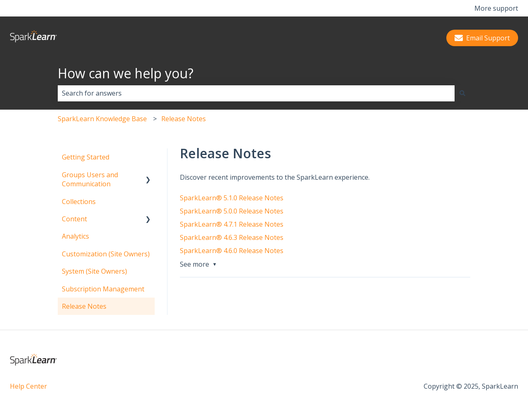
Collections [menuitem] (79, 202)
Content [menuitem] (74, 219)
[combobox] (256, 93)
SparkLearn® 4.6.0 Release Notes (232, 251)
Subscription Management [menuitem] (103, 289)
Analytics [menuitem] (75, 236)
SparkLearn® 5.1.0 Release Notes (232, 198)
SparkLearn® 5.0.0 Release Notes (232, 211)
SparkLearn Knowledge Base (102, 119)
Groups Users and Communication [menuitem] (90, 179)
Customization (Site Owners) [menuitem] (106, 254)
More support (496, 8)
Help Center (28, 386)
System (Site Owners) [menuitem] (94, 271)
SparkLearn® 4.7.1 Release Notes (232, 224)
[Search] (462, 93)
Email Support (482, 38)
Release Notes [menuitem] (84, 306)
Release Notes (184, 119)
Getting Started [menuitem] (86, 157)
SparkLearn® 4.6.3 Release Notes (232, 237)
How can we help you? (126, 73)
